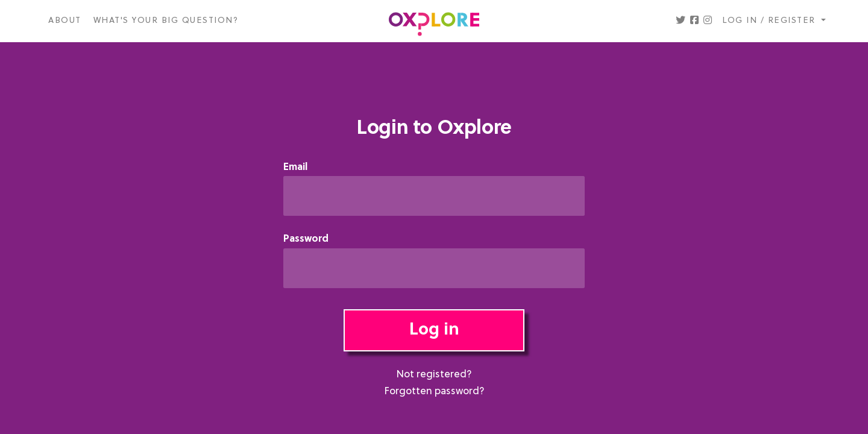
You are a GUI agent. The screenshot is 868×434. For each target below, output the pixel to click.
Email (295, 168)
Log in (434, 330)
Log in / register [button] (770, 21)
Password (306, 240)
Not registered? (434, 375)
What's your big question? (166, 21)
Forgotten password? (434, 392)
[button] (681, 21)
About (65, 21)
